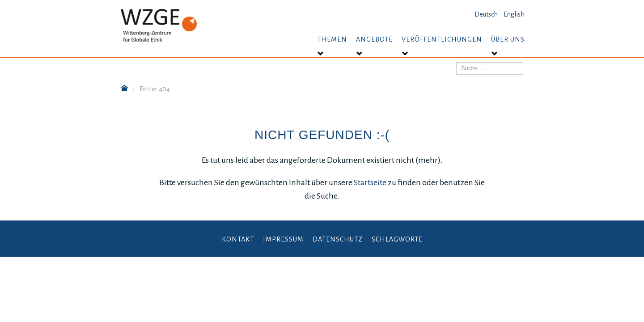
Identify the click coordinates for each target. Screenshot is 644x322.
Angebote (374, 39)
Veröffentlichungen (442, 39)
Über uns (508, 39)
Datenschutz (338, 239)
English (514, 14)
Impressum (283, 239)
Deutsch (486, 14)
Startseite (371, 182)
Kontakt (238, 239)
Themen (332, 39)
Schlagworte (397, 239)
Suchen (456, 62)
